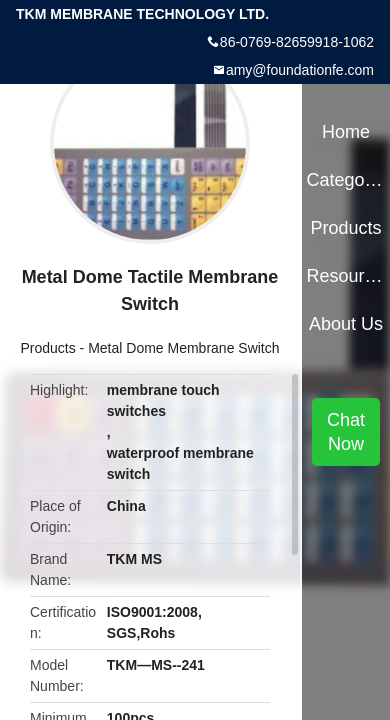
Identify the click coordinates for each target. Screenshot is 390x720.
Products (47, 348)
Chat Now (346, 432)
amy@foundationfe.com (300, 70)
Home (346, 132)
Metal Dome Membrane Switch (183, 348)
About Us (346, 324)
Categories (345, 180)
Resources (345, 276)
